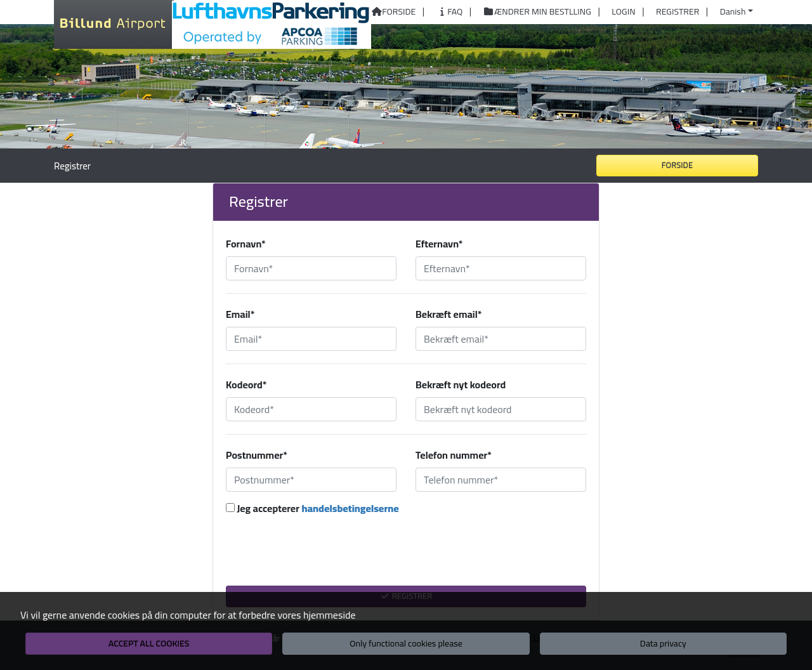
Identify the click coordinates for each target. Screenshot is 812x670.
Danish (733, 11)
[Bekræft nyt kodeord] (501, 409)
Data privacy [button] (663, 643)
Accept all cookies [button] (149, 643)
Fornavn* (246, 244)
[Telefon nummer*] (501, 480)
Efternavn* (439, 244)
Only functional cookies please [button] (406, 643)
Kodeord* (246, 384)
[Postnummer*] (311, 480)
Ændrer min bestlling (537, 12)
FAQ (450, 12)
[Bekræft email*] (501, 339)
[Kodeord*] (311, 409)
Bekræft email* (449, 314)
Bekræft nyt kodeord (461, 384)
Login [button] (623, 12)
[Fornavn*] (311, 268)
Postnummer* (257, 455)
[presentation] (406, 557)
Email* (240, 314)
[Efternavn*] (501, 268)
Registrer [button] (678, 12)
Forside (393, 12)
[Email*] (311, 339)
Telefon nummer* (454, 455)
